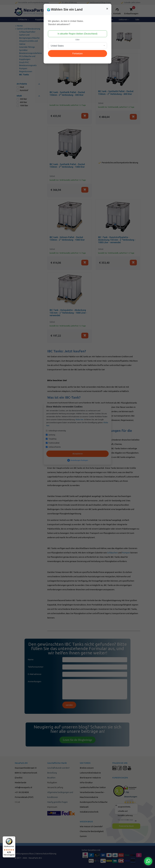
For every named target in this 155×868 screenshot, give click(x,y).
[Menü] (14, 838)
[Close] (107, 9)
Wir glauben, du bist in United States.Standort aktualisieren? (66, 23)
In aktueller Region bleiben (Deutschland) (77, 34)
